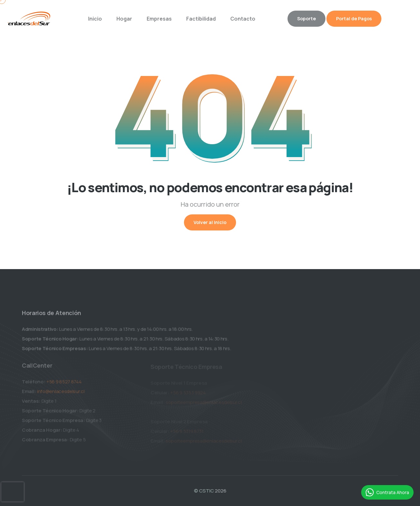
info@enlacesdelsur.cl (61, 393)
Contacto (243, 19)
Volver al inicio (210, 222)
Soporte (306, 19)
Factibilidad (201, 19)
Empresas (159, 19)
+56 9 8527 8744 (64, 383)
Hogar (124, 19)
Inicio (95, 19)
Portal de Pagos (354, 19)
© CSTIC (204, 491)
